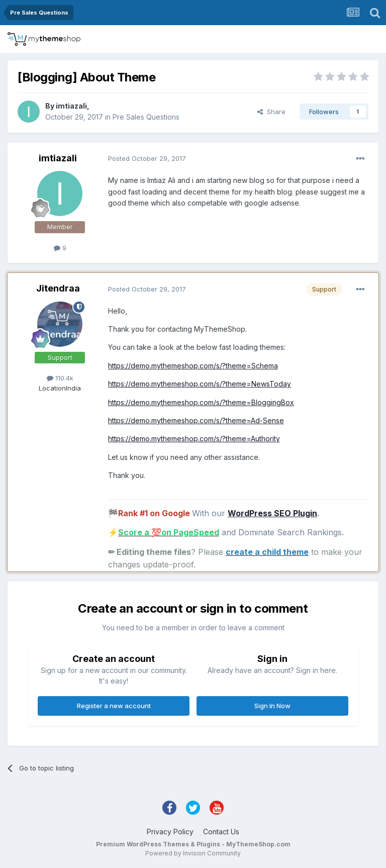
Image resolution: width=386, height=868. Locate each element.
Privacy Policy (170, 832)
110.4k (60, 378)
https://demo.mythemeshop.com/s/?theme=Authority (194, 439)
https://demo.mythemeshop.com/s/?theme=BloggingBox (201, 402)
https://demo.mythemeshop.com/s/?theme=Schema (193, 366)
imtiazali (71, 106)
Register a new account (114, 706)
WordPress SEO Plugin (272, 513)
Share (271, 112)
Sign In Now (272, 706)
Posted (147, 158)
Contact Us (221, 832)
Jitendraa (58, 288)
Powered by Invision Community (193, 853)
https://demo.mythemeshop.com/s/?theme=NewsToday (200, 384)
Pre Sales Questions (146, 117)
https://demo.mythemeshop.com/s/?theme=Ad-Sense (196, 420)
